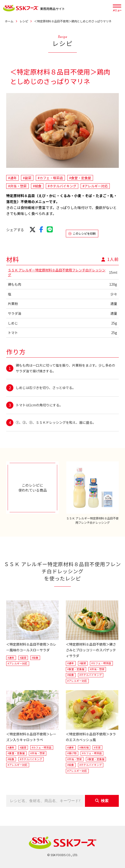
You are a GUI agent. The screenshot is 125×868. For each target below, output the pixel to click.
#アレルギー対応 (95, 186)
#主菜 (97, 747)
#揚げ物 (72, 753)
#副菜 (27, 178)
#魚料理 (84, 747)
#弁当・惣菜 (17, 186)
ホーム (9, 21)
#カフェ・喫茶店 (50, 178)
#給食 (37, 186)
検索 (102, 801)
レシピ (24, 21)
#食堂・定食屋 (80, 178)
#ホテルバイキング (62, 186)
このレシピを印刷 (82, 234)
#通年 (12, 178)
